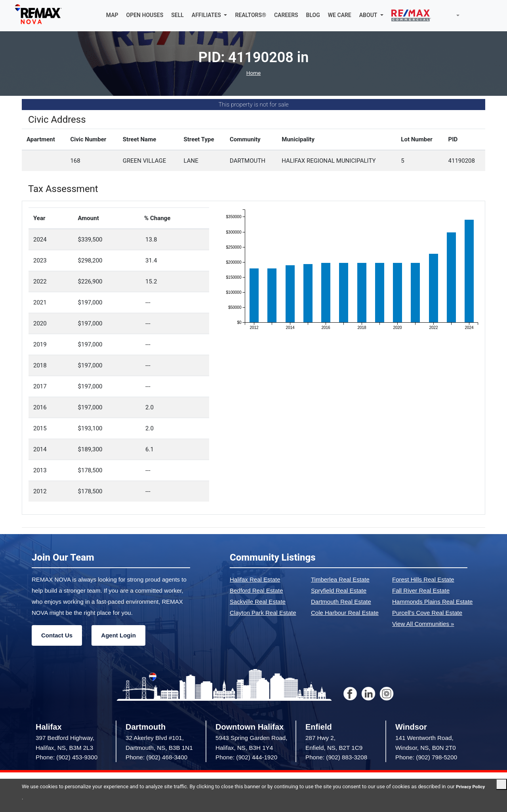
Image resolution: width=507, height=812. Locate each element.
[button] (210, 16)
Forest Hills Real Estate (423, 581)
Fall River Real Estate (421, 592)
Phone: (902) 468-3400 (156, 758)
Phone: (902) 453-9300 (67, 758)
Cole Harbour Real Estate (345, 614)
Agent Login (118, 636)
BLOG (313, 16)
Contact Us (57, 636)
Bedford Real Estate (256, 592)
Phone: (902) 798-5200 (426, 758)
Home (253, 74)
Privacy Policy (38, 798)
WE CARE (340, 16)
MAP (112, 16)
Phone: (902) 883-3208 (336, 758)
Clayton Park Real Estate (263, 614)
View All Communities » (423, 625)
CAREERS (286, 16)
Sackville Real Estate (258, 603)
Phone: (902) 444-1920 (246, 758)
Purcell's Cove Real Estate (427, 614)
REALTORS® (251, 16)
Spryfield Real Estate (339, 592)
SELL (177, 16)
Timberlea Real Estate (340, 581)
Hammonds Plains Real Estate (432, 603)
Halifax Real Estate (255, 581)
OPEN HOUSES (145, 16)
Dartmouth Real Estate (341, 603)
